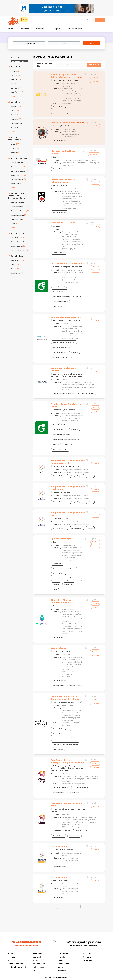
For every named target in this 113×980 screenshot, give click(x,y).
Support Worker (58, 648)
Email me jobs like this (44, 65)
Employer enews (39, 964)
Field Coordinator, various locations (68, 263)
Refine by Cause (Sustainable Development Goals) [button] (17, 196)
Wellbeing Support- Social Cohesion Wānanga (63, 76)
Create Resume (64, 964)
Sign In (90, 20)
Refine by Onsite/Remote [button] (15, 138)
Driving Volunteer (59, 846)
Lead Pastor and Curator (63, 123)
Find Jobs (92, 43)
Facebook (90, 954)
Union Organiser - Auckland (64, 223)
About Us (12, 960)
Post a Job (37, 957)
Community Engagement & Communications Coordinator (65, 698)
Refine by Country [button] (18, 256)
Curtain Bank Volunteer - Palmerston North (63, 181)
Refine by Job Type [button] (19, 67)
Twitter (88, 957)
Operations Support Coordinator (67, 317)
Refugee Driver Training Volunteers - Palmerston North (68, 462)
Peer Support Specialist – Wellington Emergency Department (68, 761)
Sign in (36, 970)
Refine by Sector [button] (17, 233)
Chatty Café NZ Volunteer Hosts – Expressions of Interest (67, 601)
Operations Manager (61, 539)
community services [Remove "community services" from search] (19, 61)
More (13, 96)
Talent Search (38, 967)
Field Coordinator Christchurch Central (66, 405)
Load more (69, 907)
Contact (12, 957)
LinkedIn (89, 960)
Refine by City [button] (16, 102)
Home (11, 954)
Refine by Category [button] (19, 158)
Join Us (100, 20)
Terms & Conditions (16, 964)
